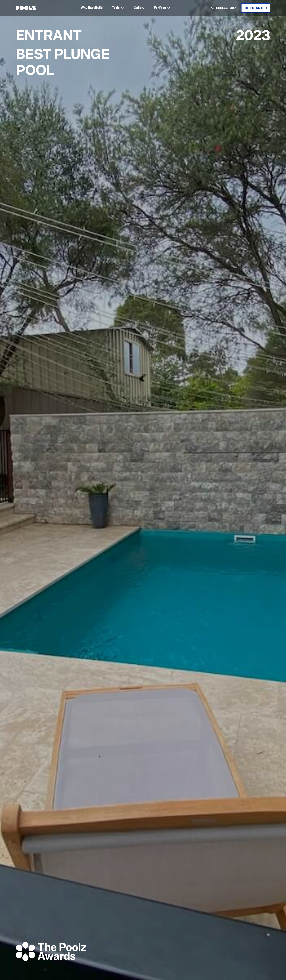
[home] (26, 8)
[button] (118, 8)
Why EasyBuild (92, 8)
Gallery (139, 8)
